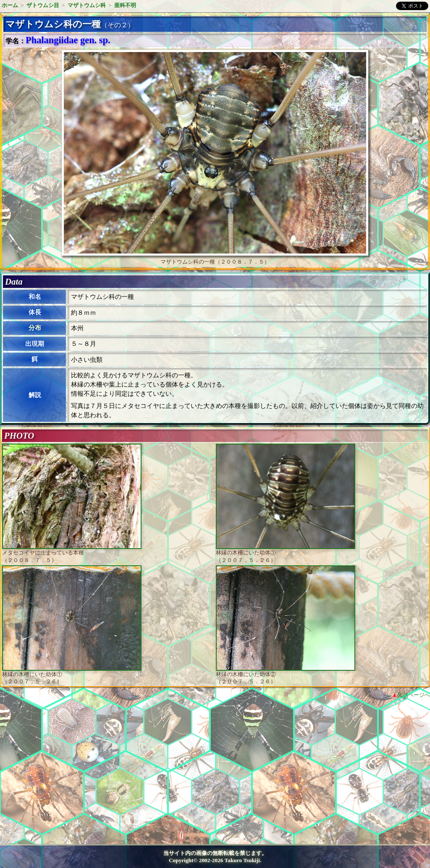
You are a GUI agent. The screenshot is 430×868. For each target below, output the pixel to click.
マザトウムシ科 (87, 5)
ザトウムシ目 (43, 5)
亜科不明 (125, 5)
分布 (35, 328)
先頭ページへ (414, 695)
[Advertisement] (74, 774)
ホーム (10, 5)
